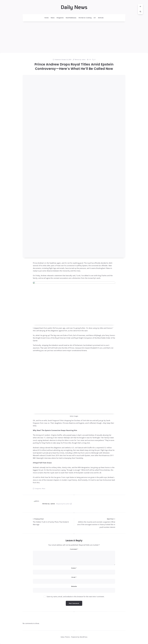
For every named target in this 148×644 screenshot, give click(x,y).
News (53, 18)
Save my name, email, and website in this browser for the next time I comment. (75, 597)
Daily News (74, 7)
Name (74, 568)
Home (47, 18)
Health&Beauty (71, 18)
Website (74, 586)
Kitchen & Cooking (85, 18)
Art (95, 18)
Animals (101, 18)
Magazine (60, 18)
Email (74, 577)
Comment (74, 549)
